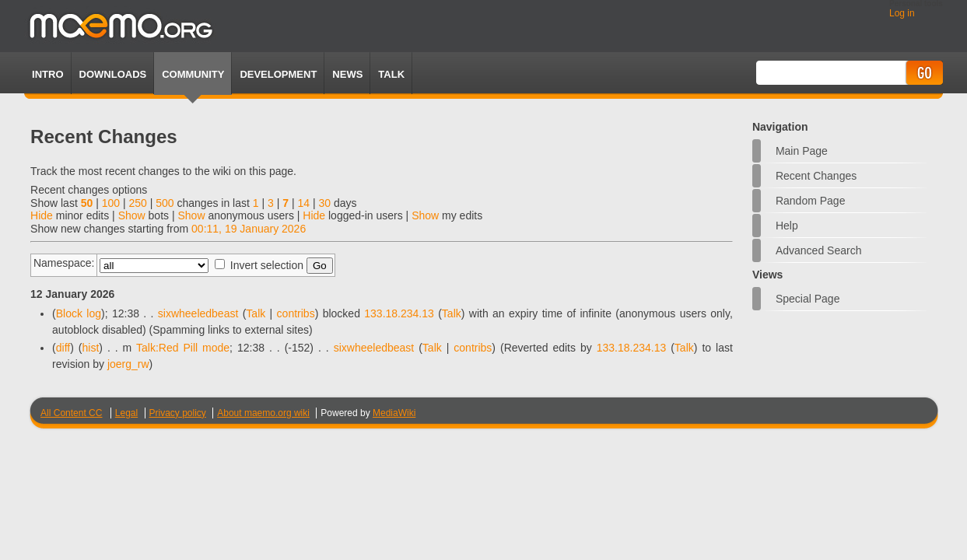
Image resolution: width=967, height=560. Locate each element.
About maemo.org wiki (263, 413)
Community (193, 74)
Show (132, 215)
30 (324, 203)
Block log (79, 313)
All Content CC (71, 413)
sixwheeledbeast (198, 313)
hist (90, 348)
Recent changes (816, 176)
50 (87, 203)
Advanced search (819, 250)
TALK (391, 74)
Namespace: (64, 263)
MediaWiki (394, 413)
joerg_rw (128, 364)
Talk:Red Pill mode (183, 348)
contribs (296, 313)
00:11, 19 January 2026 (249, 229)
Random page (811, 201)
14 (303, 203)
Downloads (113, 74)
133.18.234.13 (399, 313)
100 (111, 203)
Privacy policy (178, 413)
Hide (42, 215)
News (347, 74)
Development (278, 74)
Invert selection (267, 265)
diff (63, 348)
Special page (808, 299)
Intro (47, 74)
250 (137, 203)
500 (165, 203)
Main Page (802, 151)
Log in (902, 13)
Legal (126, 413)
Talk (256, 313)
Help (787, 226)
